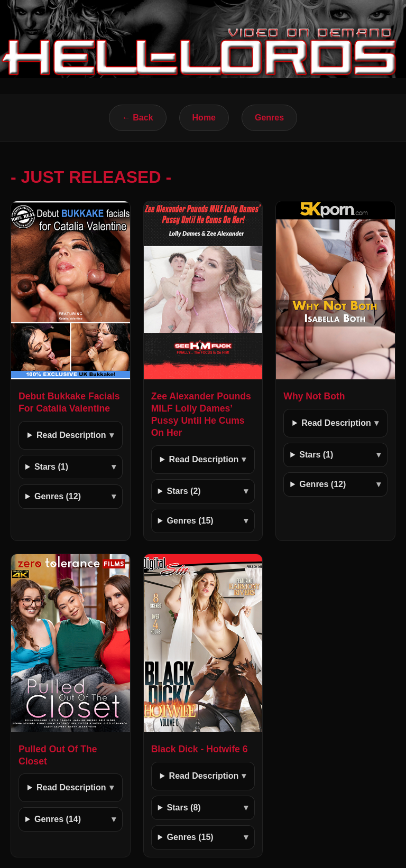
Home (204, 118)
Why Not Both (314, 396)
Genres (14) (58, 819)
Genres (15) (190, 521)
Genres (269, 118)
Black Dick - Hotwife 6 (200, 749)
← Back (138, 118)
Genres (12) (58, 496)
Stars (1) (51, 467)
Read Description (71, 435)
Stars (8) (184, 808)
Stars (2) (184, 491)
